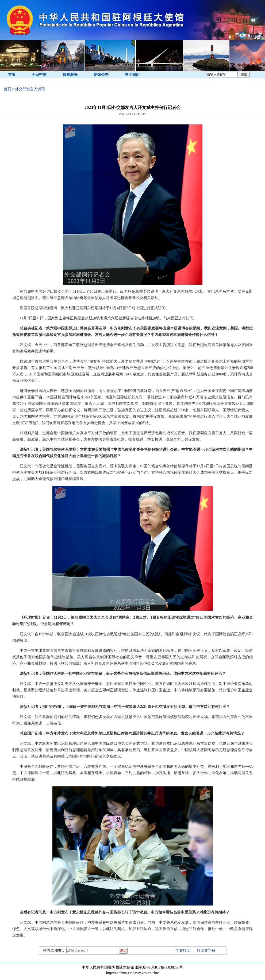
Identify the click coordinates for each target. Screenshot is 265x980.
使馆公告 (101, 75)
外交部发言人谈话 (30, 89)
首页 (12, 75)
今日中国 (39, 75)
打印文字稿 (206, 950)
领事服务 (70, 75)
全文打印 (183, 950)
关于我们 (132, 75)
